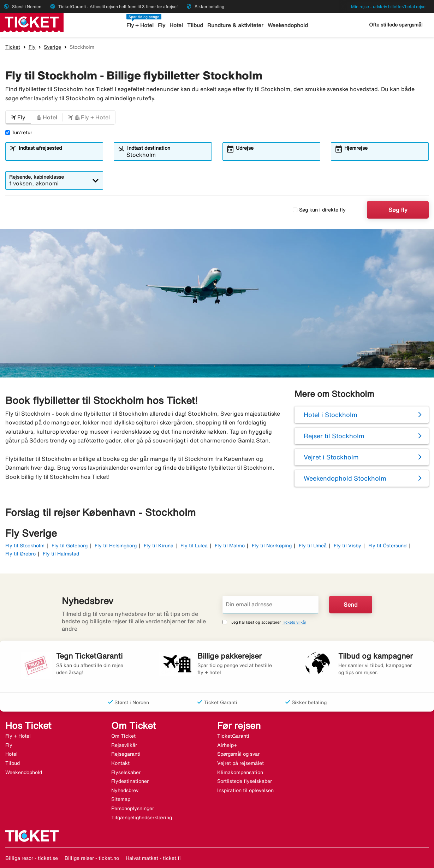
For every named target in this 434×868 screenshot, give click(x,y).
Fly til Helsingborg (116, 546)
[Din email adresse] (271, 605)
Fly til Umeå (313, 546)
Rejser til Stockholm (334, 436)
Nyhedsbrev (125, 790)
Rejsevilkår (124, 745)
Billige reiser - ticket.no (92, 858)
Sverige (52, 47)
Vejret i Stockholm (331, 457)
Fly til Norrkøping (272, 546)
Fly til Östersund (387, 546)
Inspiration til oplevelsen (245, 790)
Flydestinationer (130, 781)
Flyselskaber (126, 772)
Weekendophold (288, 25)
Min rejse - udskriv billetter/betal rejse (388, 7)
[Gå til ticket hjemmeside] (32, 22)
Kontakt (120, 763)
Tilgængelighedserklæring (142, 818)
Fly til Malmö (230, 546)
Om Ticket (123, 736)
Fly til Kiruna (159, 546)
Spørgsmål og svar (238, 754)
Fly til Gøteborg (70, 546)
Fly (162, 25)
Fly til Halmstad (61, 554)
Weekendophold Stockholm (345, 478)
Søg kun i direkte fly (319, 210)
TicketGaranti (233, 736)
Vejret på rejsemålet (240, 763)
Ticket (13, 47)
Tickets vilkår (294, 622)
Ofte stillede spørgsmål (396, 25)
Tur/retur (19, 132)
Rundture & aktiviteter (235, 25)
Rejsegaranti (126, 754)
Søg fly (398, 210)
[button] (18, 118)
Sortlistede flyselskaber (245, 781)
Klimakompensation (240, 772)
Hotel (176, 25)
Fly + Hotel (140, 25)
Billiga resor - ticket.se (32, 858)
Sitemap (121, 799)
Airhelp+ (227, 745)
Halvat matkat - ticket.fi (153, 858)
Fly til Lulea (194, 546)
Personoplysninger (133, 808)
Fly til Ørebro (20, 554)
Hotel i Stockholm (331, 415)
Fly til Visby (347, 546)
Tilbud (195, 25)
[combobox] (59, 155)
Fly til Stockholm (25, 546)
